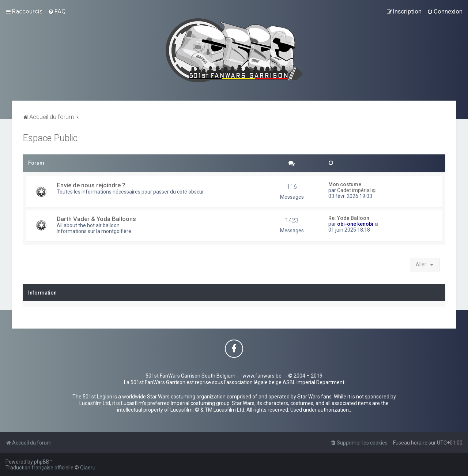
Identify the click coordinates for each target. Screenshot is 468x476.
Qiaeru (88, 468)
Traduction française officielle (39, 468)
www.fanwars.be (262, 376)
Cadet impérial (354, 190)
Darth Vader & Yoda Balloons (96, 219)
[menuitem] (57, 11)
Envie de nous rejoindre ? (91, 185)
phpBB (42, 462)
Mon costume (345, 184)
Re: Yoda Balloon (349, 218)
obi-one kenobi (355, 224)
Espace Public (50, 138)
